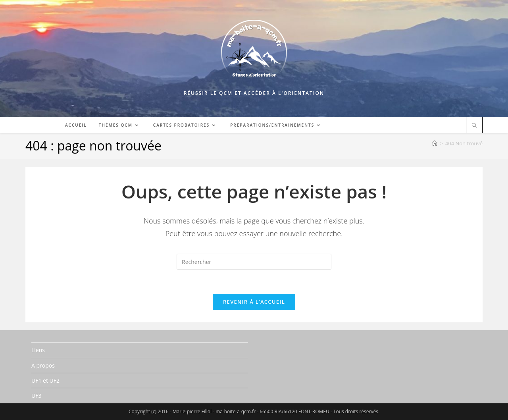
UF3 (36, 396)
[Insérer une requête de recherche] (254, 262)
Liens (38, 350)
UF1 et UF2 (45, 381)
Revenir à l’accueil (254, 302)
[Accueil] (435, 143)
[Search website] (474, 126)
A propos (43, 365)
